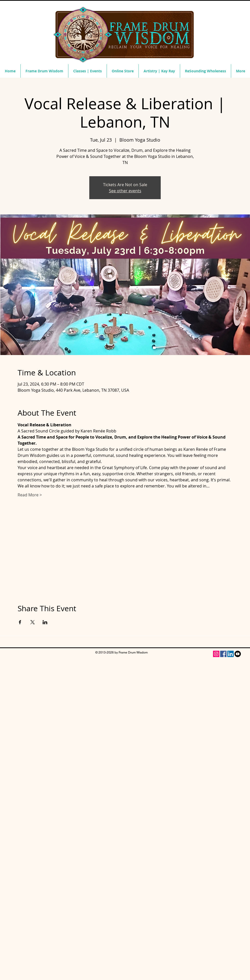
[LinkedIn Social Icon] (230, 654)
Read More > (30, 495)
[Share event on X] (33, 622)
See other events (125, 191)
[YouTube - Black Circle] (238, 654)
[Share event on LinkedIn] (45, 622)
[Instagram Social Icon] (216, 654)
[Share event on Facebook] (20, 622)
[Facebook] (223, 654)
